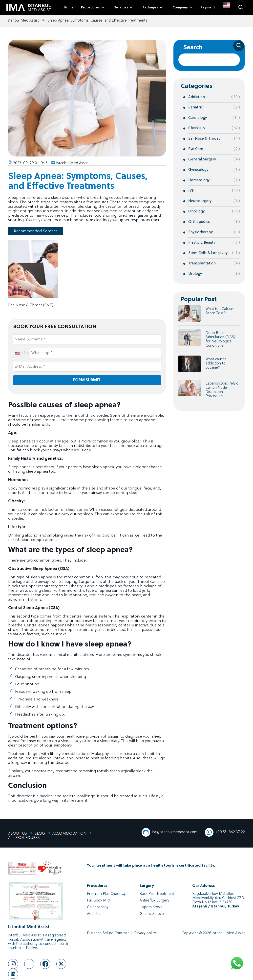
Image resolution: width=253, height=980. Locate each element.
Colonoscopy (98, 907)
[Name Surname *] (87, 339)
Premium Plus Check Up (107, 894)
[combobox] (22, 353)
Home (69, 8)
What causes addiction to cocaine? (216, 364)
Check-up (197, 128)
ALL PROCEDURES (24, 838)
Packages (153, 7)
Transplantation (202, 264)
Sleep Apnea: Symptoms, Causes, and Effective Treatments (97, 21)
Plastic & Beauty (202, 243)
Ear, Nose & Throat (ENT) (31, 305)
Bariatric (195, 108)
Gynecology (198, 170)
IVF (191, 191)
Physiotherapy (200, 232)
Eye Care (196, 149)
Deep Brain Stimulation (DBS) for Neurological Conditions (220, 339)
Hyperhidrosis (151, 907)
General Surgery (202, 160)
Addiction (197, 97)
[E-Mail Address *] (87, 367)
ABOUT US (18, 834)
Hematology (199, 180)
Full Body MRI (98, 901)
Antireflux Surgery (154, 901)
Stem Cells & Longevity (208, 253)
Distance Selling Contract (108, 933)
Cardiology (198, 118)
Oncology (196, 212)
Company (183, 7)
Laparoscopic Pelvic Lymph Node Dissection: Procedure (222, 390)
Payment (208, 8)
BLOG (40, 834)
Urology (195, 274)
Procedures (93, 7)
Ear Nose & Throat (204, 139)
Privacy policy (145, 933)
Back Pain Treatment (157, 894)
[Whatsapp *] (87, 353)
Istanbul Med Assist (23, 21)
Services (124, 7)
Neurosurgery (200, 201)
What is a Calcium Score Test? (220, 311)
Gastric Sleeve (152, 914)
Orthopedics (199, 222)
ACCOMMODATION (69, 834)
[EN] (226, 7)
